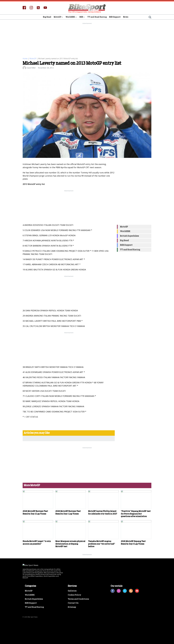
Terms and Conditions (78, 625)
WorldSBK (71, 17)
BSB (82, 17)
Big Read (47, 17)
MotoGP (58, 17)
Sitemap (72, 633)
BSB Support (115, 17)
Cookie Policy (74, 621)
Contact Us (73, 629)
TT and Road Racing (97, 17)
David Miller (31, 68)
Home (25, 59)
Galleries (72, 617)
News (126, 17)
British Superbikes (130, 236)
